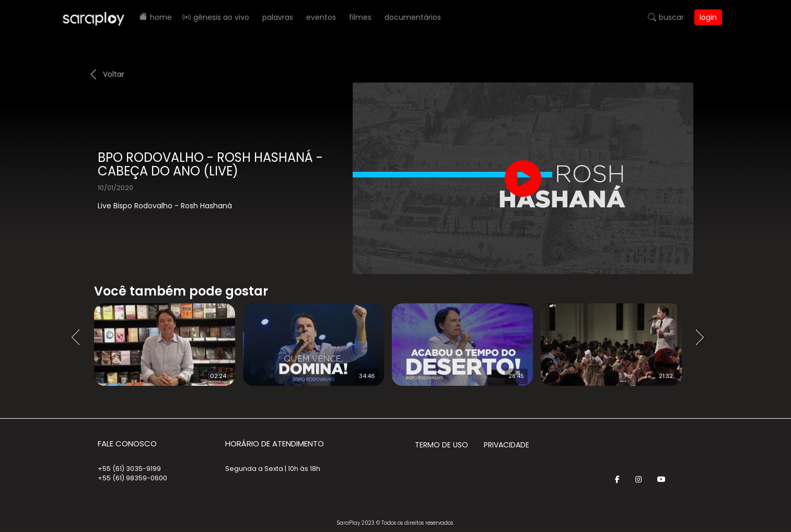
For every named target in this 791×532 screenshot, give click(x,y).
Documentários (413, 17)
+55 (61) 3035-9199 (129, 469)
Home (161, 17)
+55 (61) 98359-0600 (132, 478)
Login (708, 17)
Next (704, 338)
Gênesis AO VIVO (221, 17)
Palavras (278, 17)
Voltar (114, 74)
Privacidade (507, 445)
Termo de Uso (441, 445)
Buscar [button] (671, 17)
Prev (78, 338)
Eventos (321, 17)
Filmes (360, 17)
